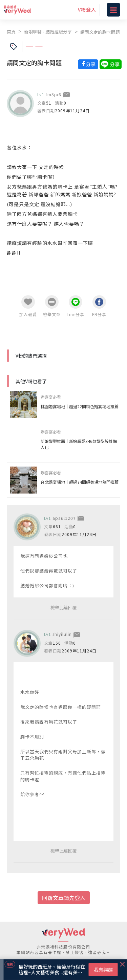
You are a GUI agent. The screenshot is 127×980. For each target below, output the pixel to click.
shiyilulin (62, 634)
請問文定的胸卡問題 (100, 32)
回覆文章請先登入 (64, 898)
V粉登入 (87, 9)
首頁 (11, 32)
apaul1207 (64, 518)
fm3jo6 (54, 94)
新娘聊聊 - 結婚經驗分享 (48, 32)
